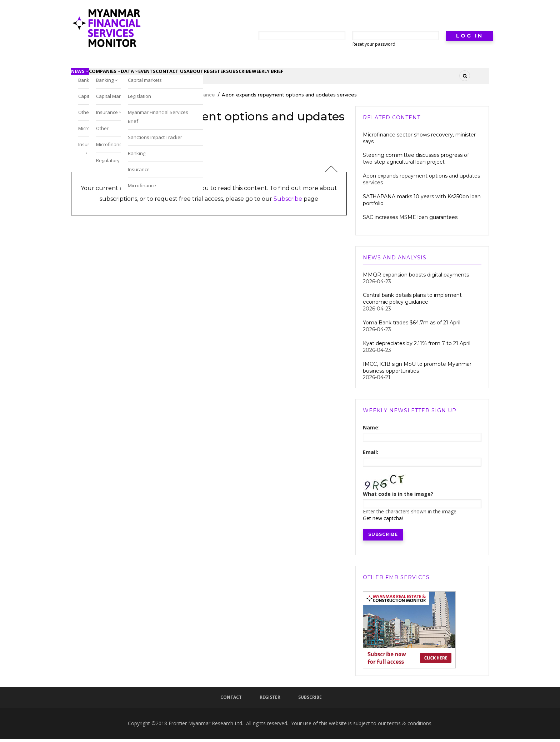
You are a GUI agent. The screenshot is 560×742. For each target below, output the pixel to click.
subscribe (306, 77)
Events (178, 77)
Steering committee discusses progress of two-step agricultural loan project (416, 162)
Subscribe (288, 202)
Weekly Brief (344, 77)
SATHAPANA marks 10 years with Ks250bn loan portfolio (422, 203)
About (244, 77)
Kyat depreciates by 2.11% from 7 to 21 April (417, 346)
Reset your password (374, 44)
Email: (371, 455)
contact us (211, 77)
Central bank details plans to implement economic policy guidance (412, 302)
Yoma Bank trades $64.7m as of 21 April (412, 326)
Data (152, 77)
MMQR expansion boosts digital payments (416, 278)
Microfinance (200, 98)
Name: (371, 431)
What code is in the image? (398, 497)
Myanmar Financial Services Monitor (114, 98)
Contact (231, 700)
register (273, 77)
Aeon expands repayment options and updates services (421, 182)
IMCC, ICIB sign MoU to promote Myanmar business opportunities (417, 370)
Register (270, 700)
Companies (118, 77)
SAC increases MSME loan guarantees (411, 220)
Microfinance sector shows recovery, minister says (419, 141)
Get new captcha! (383, 521)
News (84, 77)
